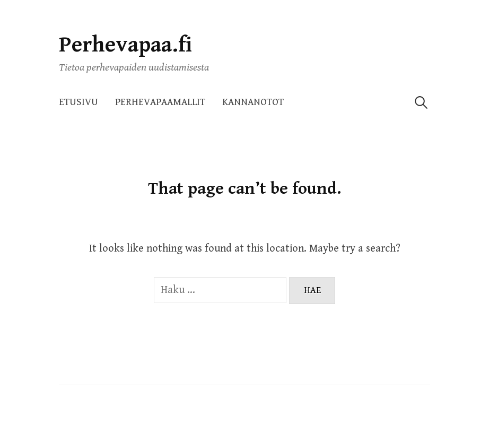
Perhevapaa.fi (125, 45)
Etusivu (78, 102)
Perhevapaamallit (160, 102)
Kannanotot (253, 102)
